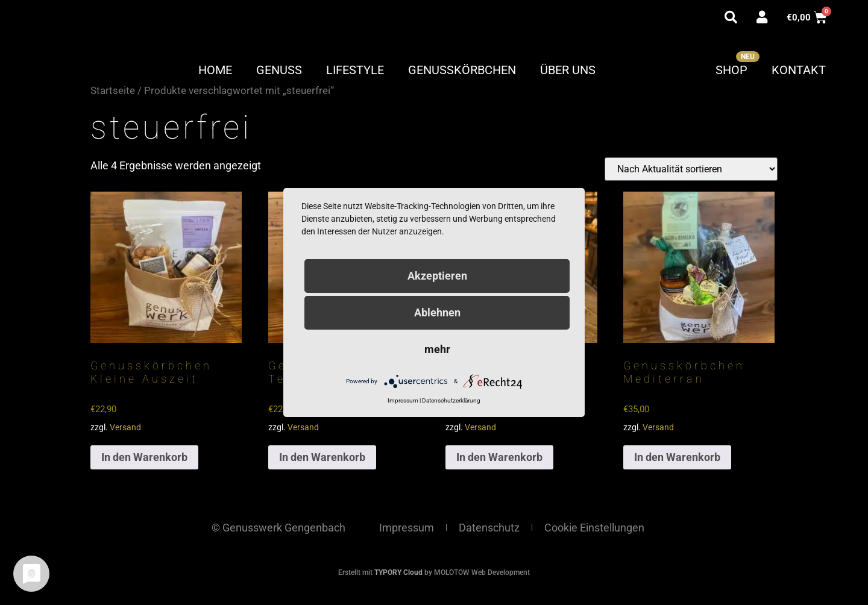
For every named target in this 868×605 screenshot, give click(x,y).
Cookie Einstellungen (594, 528)
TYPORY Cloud (398, 572)
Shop (731, 70)
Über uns (568, 70)
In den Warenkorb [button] (144, 457)
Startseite (113, 91)
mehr (437, 349)
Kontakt (799, 70)
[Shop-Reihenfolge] (691, 169)
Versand (125, 428)
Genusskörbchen (462, 70)
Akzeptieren (437, 276)
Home (215, 70)
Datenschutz (489, 528)
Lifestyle (355, 70)
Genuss (279, 70)
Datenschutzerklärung (451, 400)
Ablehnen (437, 312)
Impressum (407, 528)
